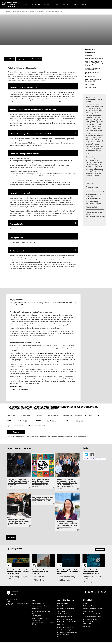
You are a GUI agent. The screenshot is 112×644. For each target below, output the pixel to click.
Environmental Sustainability (92, 616)
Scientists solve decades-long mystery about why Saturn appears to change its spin (42, 501)
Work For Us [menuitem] (84, 4)
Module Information (92, 88)
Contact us (87, 605)
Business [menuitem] (47, 4)
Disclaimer (61, 626)
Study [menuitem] (26, 4)
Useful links (88, 602)
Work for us (61, 613)
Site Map (60, 639)
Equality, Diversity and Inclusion (93, 610)
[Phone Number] (67, 417)
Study (34, 602)
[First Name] (14, 417)
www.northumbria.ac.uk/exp (95, 191)
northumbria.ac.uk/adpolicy (95, 209)
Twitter (86, 456)
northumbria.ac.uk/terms (94, 198)
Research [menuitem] (56, 4)
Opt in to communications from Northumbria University (26, 427)
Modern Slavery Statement (66, 629)
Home (8, 12)
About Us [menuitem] (66, 4)
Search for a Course (38, 605)
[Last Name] (40, 417)
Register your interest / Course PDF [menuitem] (29, 59)
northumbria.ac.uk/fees (93, 204)
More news (11, 539)
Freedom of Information (65, 618)
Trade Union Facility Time (65, 632)
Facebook (92, 456)
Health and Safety (89, 613)
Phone (39, 422)
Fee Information (90, 84)
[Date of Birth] (27, 417)
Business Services (63, 605)
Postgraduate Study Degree (40, 608)
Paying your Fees (88, 608)
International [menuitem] (36, 4)
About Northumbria (66, 602)
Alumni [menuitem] (74, 4)
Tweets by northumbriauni (93, 461)
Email (9, 422)
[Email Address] (54, 417)
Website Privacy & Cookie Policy (67, 624)
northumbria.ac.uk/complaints (96, 216)
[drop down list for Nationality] (81, 417)
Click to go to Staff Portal (91, 621)
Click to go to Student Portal (92, 618)
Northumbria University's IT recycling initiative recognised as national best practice (18, 523)
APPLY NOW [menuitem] (10, 59)
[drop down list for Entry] (94, 417)
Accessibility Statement (65, 621)
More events (100, 551)
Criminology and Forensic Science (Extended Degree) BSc (45, 12)
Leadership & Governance (65, 610)
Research (60, 608)
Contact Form (21, 307)
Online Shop (87, 628)
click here (87, 438)
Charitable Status (63, 616)
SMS (67, 422)
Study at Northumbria (19, 12)
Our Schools (35, 610)
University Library (37, 617)
